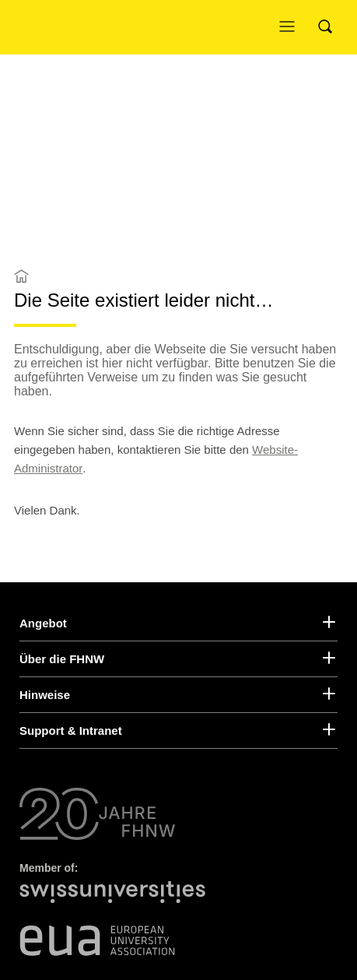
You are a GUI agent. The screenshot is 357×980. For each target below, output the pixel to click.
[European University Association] (97, 940)
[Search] (330, 27)
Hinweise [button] (47, 695)
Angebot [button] (46, 623)
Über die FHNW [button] (64, 659)
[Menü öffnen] (291, 27)
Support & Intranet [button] (75, 731)
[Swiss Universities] (117, 901)
